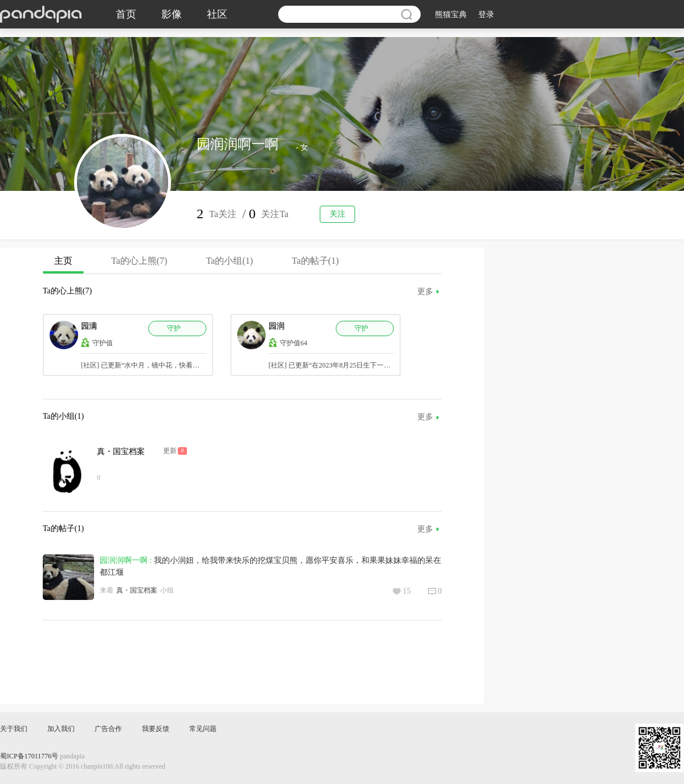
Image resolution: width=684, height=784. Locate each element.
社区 (217, 14)
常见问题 (203, 729)
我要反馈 (156, 729)
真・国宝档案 (121, 452)
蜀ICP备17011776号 (29, 756)
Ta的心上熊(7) (139, 261)
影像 (172, 14)
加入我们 (61, 729)
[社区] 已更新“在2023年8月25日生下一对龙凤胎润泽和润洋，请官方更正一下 (384, 365)
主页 (63, 265)
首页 (126, 14)
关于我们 (14, 729)
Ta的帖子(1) (315, 261)
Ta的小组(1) (229, 261)
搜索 (406, 14)
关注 (337, 214)
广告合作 (108, 729)
